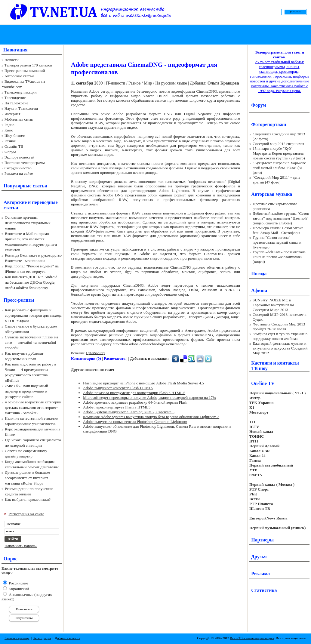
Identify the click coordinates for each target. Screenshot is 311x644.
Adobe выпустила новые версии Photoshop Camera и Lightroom (135, 422)
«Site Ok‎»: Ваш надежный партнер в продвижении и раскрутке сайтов (26, 391)
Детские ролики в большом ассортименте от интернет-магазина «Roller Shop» (28, 478)
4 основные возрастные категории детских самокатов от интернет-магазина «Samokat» (33, 407)
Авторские (15, 202)
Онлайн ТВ (14, 146)
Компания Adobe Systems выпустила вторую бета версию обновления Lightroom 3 (151, 417)
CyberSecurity (95, 353)
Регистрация (42, 638)
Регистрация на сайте (26, 514)
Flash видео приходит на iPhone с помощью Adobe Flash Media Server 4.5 (143, 383)
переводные (45, 202)
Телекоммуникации (21, 92)
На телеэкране (16, 103)
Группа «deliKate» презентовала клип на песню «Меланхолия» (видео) (279, 257)
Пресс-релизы (19, 300)
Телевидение (15, 98)
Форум (10, 152)
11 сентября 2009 (87, 83)
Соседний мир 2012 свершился (278, 144)
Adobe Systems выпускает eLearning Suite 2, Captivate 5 (129, 412)
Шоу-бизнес (15, 136)
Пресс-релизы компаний (25, 71)
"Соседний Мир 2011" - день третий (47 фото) (276, 180)
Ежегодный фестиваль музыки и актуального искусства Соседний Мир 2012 (280, 348)
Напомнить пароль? (21, 546)
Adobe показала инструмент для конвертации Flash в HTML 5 (134, 393)
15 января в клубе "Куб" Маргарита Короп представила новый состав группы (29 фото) (279, 153)
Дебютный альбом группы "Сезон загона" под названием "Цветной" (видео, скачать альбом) (281, 218)
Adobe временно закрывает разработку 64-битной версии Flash (135, 402)
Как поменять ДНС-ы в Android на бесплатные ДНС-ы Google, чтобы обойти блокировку (31, 282)
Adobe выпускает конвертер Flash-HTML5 (118, 388)
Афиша (259, 290)
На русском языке (171, 83)
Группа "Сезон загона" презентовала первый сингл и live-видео (277, 242)
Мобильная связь (19, 119)
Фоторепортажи (269, 124)
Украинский (18, 589)
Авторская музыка (272, 194)
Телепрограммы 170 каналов (28, 65)
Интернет (12, 114)
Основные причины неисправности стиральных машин (28, 223)
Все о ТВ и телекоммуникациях (252, 638)
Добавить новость (67, 638)
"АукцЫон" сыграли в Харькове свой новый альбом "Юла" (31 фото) (279, 168)
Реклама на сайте (19, 173)
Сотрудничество (18, 168)
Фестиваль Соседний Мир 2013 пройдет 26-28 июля (279, 327)
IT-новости (115, 83)
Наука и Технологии (21, 108)
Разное (10, 141)
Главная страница (17, 638)
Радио (9, 125)
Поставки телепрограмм (25, 163)
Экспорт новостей (20, 157)
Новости (12, 60)
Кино (9, 130)
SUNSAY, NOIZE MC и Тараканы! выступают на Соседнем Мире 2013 (273, 305)
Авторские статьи (19, 76)
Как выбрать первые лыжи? (28, 499)
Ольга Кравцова (223, 83)
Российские (18, 583)
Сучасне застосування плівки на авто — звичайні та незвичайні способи (31, 342)
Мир (148, 83)
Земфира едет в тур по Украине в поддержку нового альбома (280, 336)
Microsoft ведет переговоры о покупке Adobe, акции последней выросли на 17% (149, 397)
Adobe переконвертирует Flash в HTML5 (117, 407)
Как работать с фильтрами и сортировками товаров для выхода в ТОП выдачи (33, 315)
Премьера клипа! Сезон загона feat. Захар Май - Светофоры (278, 230)
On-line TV (263, 383)
